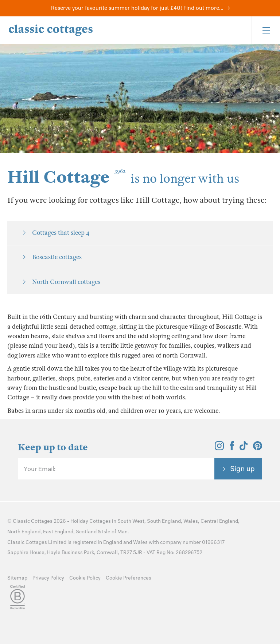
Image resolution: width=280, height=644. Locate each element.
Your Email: (40, 469)
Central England (219, 521)
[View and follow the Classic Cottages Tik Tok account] (244, 448)
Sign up (242, 469)
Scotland (86, 532)
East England (58, 532)
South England (164, 521)
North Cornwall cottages (66, 282)
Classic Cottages (33, 521)
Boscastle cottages (57, 257)
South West (131, 521)
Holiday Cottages (91, 521)
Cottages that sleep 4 (61, 233)
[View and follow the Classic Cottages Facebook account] (232, 448)
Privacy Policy (48, 578)
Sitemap (17, 578)
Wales (191, 521)
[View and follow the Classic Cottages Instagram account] (219, 448)
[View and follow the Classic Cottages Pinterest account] (258, 448)
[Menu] (266, 30)
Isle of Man (115, 532)
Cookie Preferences (129, 578)
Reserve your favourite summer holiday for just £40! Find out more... (137, 8)
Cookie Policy (85, 578)
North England (24, 532)
